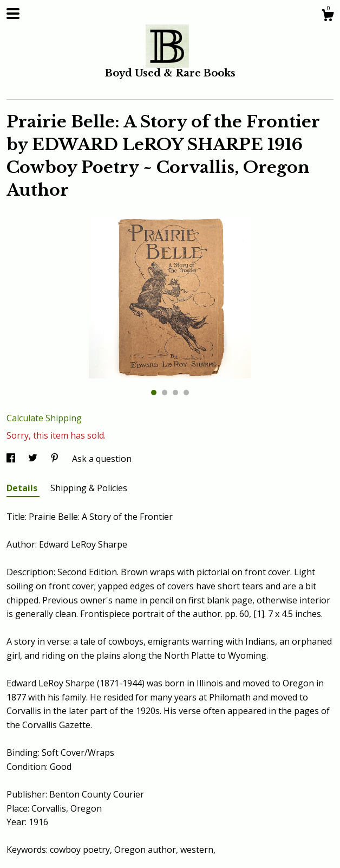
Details (23, 488)
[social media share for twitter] (34, 459)
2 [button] (165, 393)
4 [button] (186, 393)
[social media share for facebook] (12, 459)
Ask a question (102, 459)
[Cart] (328, 17)
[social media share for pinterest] (56, 459)
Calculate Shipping (44, 418)
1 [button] (154, 393)
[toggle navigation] (13, 14)
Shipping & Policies (89, 488)
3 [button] (175, 393)
